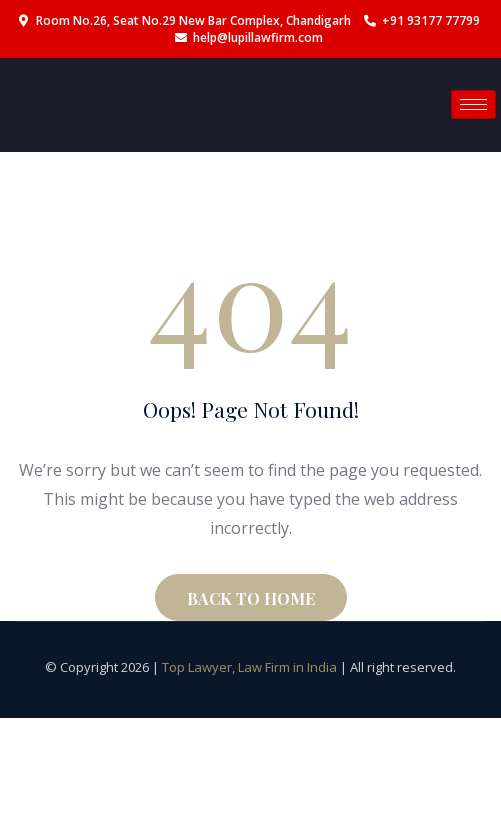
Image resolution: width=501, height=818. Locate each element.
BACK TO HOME (251, 598)
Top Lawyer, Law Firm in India (249, 667)
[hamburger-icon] (473, 104)
